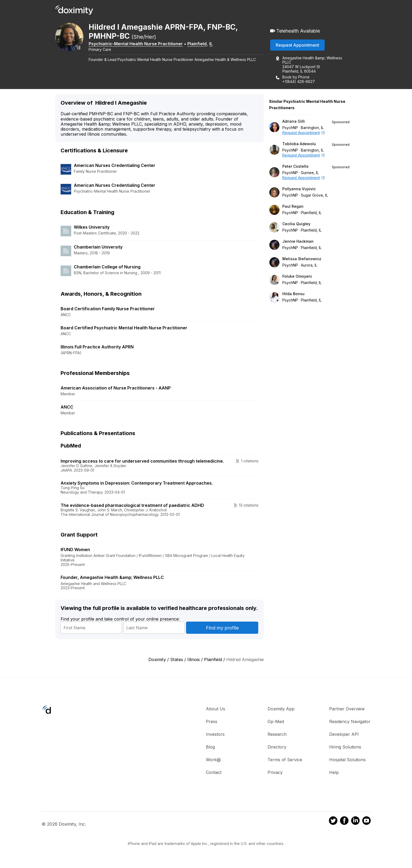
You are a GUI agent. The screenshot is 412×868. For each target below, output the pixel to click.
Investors (215, 734)
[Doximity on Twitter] (333, 822)
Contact (214, 773)
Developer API (344, 734)
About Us (216, 709)
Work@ (213, 760)
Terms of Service (285, 760)
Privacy (275, 773)
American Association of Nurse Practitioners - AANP (116, 388)
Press (212, 722)
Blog (210, 747)
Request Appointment (297, 45)
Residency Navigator (350, 722)
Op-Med (276, 722)
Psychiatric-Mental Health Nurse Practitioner (139, 44)
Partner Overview (347, 709)
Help (334, 773)
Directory (277, 747)
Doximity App (281, 709)
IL (215, 44)
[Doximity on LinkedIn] (355, 822)
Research (277, 734)
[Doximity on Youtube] (366, 822)
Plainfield (201, 44)
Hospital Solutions (347, 760)
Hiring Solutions (345, 747)
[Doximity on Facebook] (344, 822)
